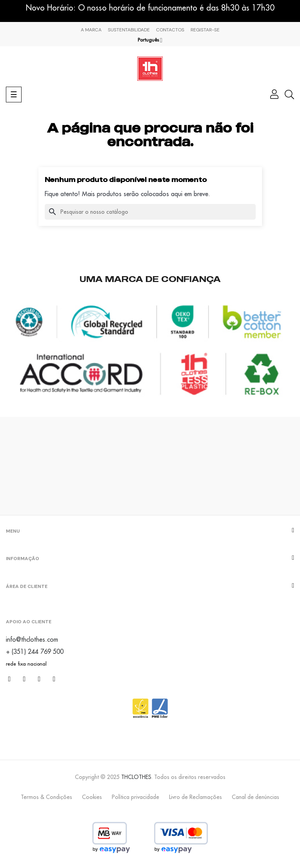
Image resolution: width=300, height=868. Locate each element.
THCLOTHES (136, 777)
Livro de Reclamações (195, 797)
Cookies (92, 797)
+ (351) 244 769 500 (35, 651)
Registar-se (205, 30)
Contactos (170, 30)
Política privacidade (135, 797)
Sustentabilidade (129, 30)
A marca (91, 30)
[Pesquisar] (150, 212)
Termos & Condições (46, 797)
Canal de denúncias (255, 797)
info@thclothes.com (32, 639)
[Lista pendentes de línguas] (150, 40)
